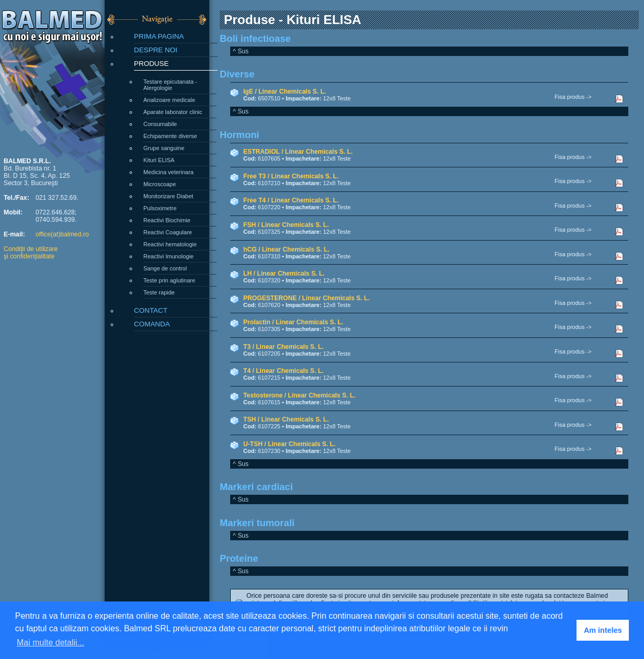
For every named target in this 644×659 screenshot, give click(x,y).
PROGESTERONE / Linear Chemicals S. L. (307, 298)
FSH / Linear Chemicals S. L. (286, 225)
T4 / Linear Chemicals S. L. (283, 371)
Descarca (624, 99)
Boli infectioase (255, 38)
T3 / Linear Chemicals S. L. (283, 347)
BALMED (52, 20)
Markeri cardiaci (256, 487)
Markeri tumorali (257, 523)
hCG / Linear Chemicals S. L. (286, 249)
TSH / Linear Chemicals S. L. (286, 419)
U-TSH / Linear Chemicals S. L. (289, 444)
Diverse (237, 74)
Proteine (239, 558)
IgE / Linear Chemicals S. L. (285, 92)
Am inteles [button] (603, 630)
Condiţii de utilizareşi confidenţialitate (31, 253)
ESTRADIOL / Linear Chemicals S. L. (298, 152)
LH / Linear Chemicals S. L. (284, 274)
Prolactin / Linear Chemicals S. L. (293, 322)
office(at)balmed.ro (62, 234)
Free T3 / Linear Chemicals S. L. (291, 176)
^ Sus (241, 51)
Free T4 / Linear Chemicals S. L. (291, 200)
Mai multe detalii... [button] (50, 643)
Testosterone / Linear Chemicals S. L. (299, 395)
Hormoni (239, 135)
